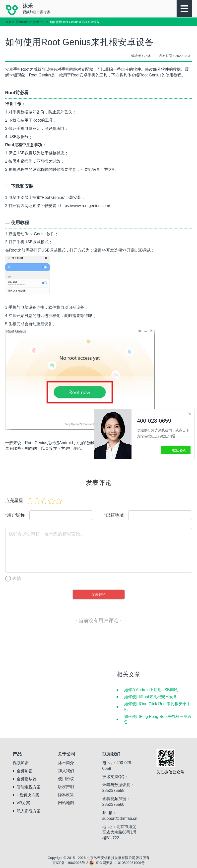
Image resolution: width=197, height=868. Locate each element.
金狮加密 (25, 771)
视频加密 (22, 22)
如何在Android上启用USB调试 (151, 690)
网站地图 (66, 803)
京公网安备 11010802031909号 (117, 863)
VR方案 (23, 803)
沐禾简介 (66, 763)
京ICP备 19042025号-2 (70, 863)
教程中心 (39, 22)
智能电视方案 (29, 787)
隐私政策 (66, 795)
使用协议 (66, 779)
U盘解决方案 (28, 795)
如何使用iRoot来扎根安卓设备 (151, 697)
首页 (8, 22)
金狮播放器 (27, 779)
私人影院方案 (29, 811)
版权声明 (66, 787)
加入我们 (66, 771)
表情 (13, 579)
